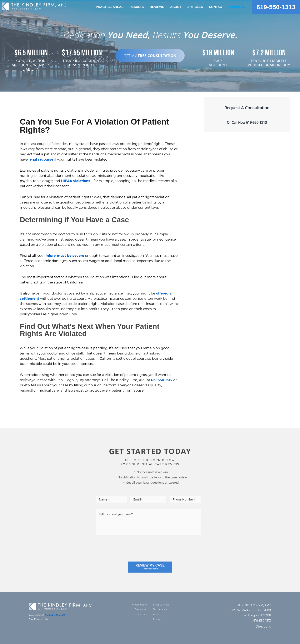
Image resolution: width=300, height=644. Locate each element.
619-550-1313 (276, 7)
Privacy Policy (139, 605)
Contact (216, 7)
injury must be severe (65, 256)
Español (237, 7)
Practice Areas (161, 605)
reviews (157, 7)
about (176, 7)
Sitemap (142, 614)
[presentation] (127, 550)
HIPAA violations (76, 181)
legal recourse (41, 159)
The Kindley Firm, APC (55, 615)
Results (137, 7)
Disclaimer (141, 609)
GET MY (150, 56)
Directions (263, 627)
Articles (195, 7)
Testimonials (160, 609)
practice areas (110, 7)
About (156, 614)
